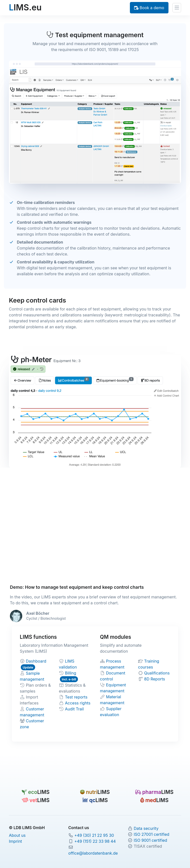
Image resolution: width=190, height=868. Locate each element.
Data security (146, 828)
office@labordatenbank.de (93, 853)
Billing (71, 673)
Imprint (15, 841)
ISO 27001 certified (151, 834)
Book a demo (149, 8)
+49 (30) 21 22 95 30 (94, 835)
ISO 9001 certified (150, 840)
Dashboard (36, 661)
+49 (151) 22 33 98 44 (95, 841)
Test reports (76, 697)
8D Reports (155, 679)
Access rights (78, 703)
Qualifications (157, 673)
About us (17, 835)
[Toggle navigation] (177, 8)
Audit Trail (74, 709)
